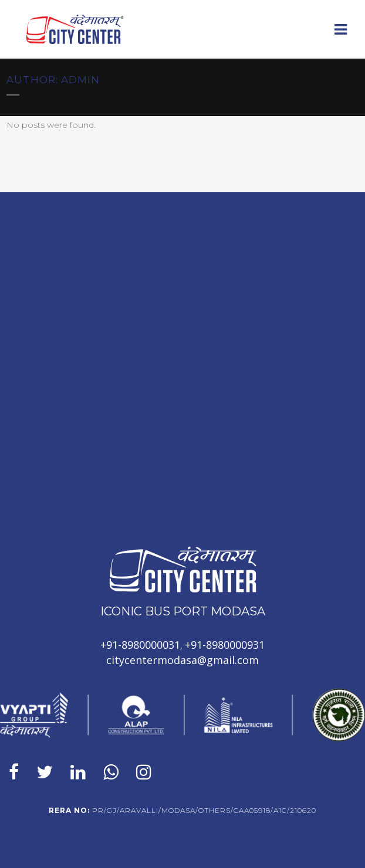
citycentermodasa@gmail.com (182, 660)
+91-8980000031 (140, 645)
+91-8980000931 (225, 645)
